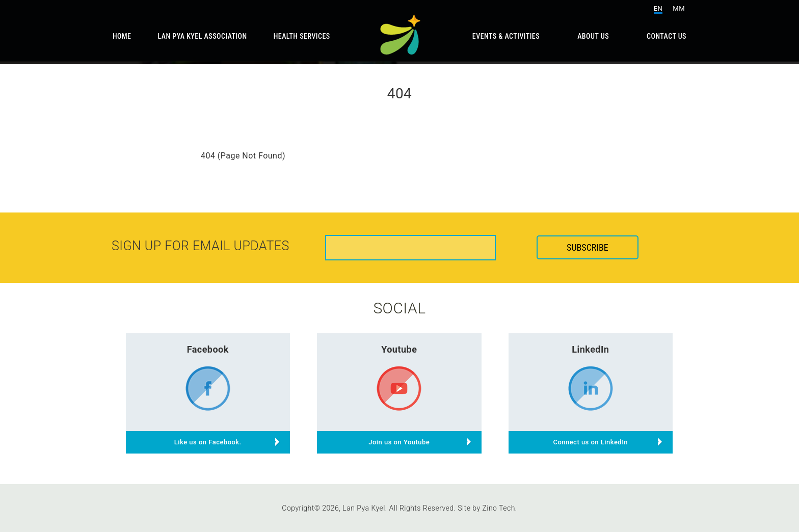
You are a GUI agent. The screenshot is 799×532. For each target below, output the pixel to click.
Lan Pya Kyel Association (203, 36)
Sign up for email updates (201, 246)
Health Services (302, 36)
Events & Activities (506, 36)
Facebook (208, 349)
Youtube (399, 349)
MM (679, 8)
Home (122, 36)
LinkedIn (590, 349)
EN (658, 8)
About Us (593, 36)
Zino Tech (498, 508)
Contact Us (667, 36)
